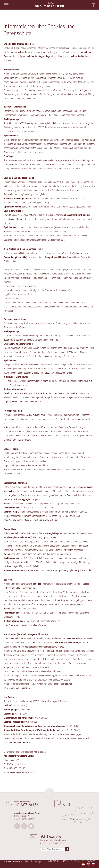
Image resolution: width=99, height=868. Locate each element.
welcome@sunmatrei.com (22, 772)
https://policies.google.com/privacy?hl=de (23, 402)
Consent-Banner (16, 219)
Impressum (53, 861)
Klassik (29, 861)
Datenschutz (78, 861)
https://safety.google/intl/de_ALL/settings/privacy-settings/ (31, 520)
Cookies (91, 861)
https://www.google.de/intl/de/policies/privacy (25, 625)
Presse (65, 861)
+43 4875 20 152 (26, 805)
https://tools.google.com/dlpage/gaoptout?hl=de (26, 465)
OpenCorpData (49, 537)
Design (38, 861)
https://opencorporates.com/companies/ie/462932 (41, 647)
